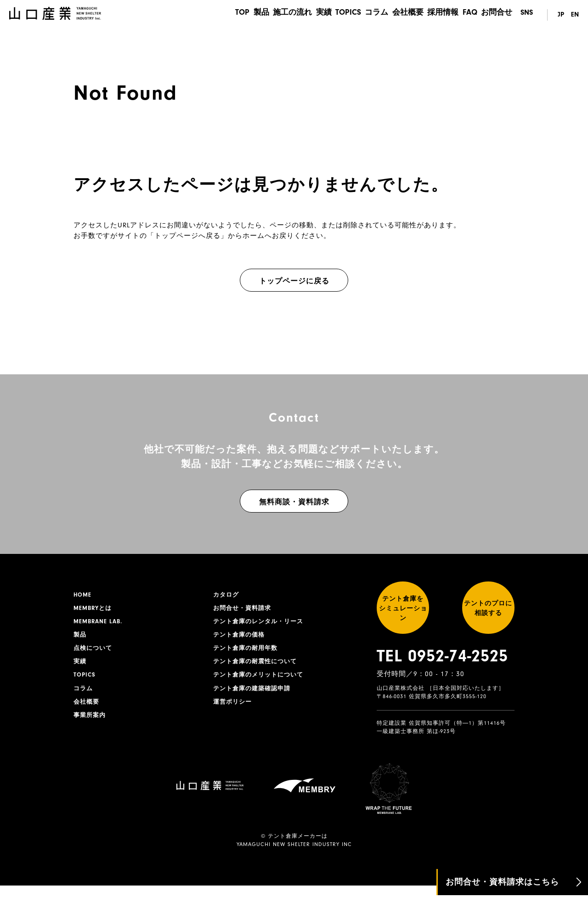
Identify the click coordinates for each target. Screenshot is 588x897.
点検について (94, 652)
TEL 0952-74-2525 (442, 668)
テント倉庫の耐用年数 (248, 652)
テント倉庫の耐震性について (258, 666)
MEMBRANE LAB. (100, 624)
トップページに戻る (294, 281)
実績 (309, 15)
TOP (219, 15)
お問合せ (498, 15)
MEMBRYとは (94, 609)
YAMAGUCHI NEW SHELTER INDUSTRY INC (294, 856)
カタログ (227, 595)
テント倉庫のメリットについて (261, 681)
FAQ (468, 15)
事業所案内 (91, 723)
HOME (83, 595)
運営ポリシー (234, 709)
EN (575, 15)
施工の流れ (275, 15)
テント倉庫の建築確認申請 (254, 695)
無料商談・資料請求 (294, 502)
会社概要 (401, 15)
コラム (367, 15)
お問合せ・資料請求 (244, 609)
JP (559, 15)
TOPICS (336, 15)
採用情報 (438, 15)
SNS (527, 15)
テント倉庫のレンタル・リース (261, 624)
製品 (241, 15)
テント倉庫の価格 (241, 638)
